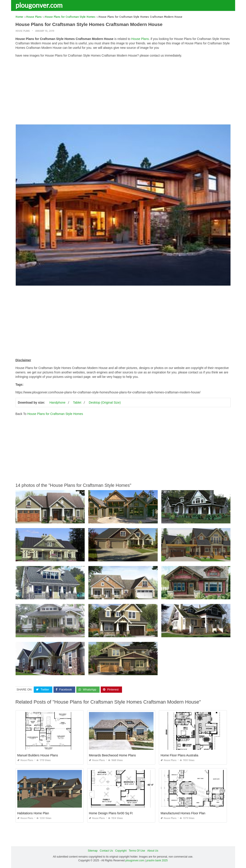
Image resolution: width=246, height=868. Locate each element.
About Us (153, 851)
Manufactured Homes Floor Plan (183, 813)
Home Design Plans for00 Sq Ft (111, 813)
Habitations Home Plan (33, 813)
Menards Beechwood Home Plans (112, 755)
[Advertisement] (123, 92)
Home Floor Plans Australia (179, 755)
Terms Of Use (137, 851)
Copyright (121, 851)
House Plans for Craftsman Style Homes (55, 414)
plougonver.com (39, 5)
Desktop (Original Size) (105, 402)
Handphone (57, 402)
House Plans (23, 31)
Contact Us (106, 851)
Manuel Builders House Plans (38, 755)
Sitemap (93, 851)
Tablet (77, 402)
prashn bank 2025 (157, 860)
